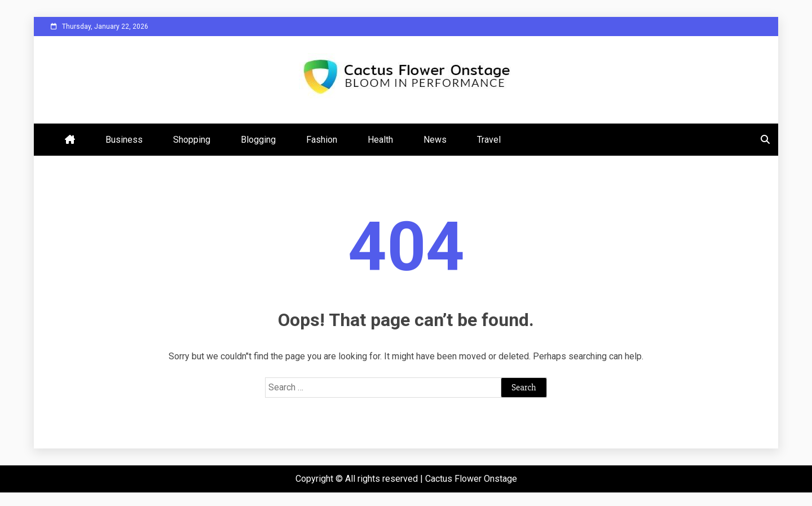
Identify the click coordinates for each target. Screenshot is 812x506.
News (435, 140)
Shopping (192, 140)
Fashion (322, 140)
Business (124, 140)
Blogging (258, 140)
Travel (489, 140)
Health (380, 140)
